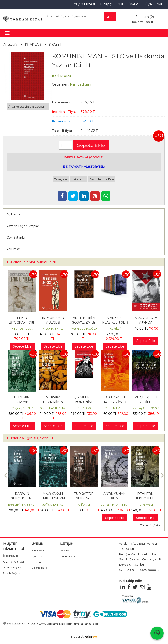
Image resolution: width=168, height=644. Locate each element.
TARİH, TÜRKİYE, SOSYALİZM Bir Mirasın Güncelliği (84, 322)
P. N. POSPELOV (22, 329)
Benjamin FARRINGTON (24, 505)
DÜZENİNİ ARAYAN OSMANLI (22, 402)
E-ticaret (77, 637)
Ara (110, 17)
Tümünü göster (151, 525)
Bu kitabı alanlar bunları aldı (32, 262)
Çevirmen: (60, 84)
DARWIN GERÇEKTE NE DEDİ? (22, 498)
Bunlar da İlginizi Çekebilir (30, 438)
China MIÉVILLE (115, 408)
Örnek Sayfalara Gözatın (27, 107)
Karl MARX (84, 408)
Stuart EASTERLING (53, 408)
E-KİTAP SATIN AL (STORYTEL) (84, 167)
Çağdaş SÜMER (22, 408)
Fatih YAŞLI (145, 505)
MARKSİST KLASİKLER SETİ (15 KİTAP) (115, 322)
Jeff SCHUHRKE (53, 505)
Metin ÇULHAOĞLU (84, 329)
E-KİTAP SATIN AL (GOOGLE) (84, 157)
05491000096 (150, 570)
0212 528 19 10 (128, 570)
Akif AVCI (84, 505)
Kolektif (115, 329)
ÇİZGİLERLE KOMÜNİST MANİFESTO (84, 402)
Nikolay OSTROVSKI (146, 408)
